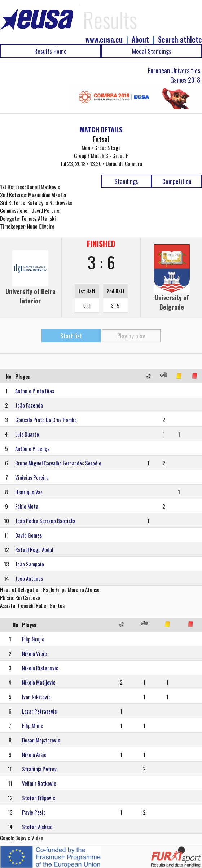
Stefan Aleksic (37, 827)
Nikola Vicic (34, 653)
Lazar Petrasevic (39, 711)
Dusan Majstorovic (41, 740)
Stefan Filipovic (39, 798)
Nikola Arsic (34, 754)
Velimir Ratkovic (39, 783)
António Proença (32, 448)
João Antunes (29, 578)
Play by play (131, 336)
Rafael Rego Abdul (34, 549)
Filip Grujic (33, 639)
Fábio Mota (27, 506)
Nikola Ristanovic (40, 668)
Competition (177, 181)
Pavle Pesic (34, 812)
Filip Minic (33, 725)
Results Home (50, 51)
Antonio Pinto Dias (35, 391)
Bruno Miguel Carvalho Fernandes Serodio (58, 463)
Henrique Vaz (29, 492)
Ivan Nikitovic (36, 697)
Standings (126, 181)
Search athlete (180, 40)
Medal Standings (152, 51)
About (140, 40)
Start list (71, 336)
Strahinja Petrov (39, 769)
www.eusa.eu (104, 40)
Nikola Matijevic (39, 682)
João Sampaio (30, 564)
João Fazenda (29, 405)
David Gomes (28, 535)
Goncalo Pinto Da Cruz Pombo (46, 420)
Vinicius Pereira (32, 477)
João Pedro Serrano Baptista (45, 521)
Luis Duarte (27, 434)
